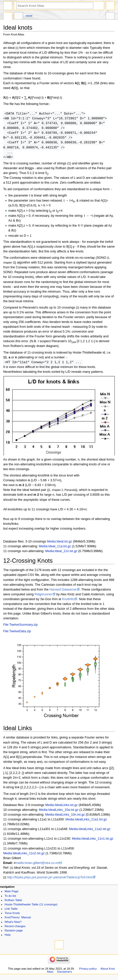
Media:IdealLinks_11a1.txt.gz (86, 822)
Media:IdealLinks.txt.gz (61, 808)
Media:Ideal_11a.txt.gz (55, 549)
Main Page (11, 894)
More (29, 16)
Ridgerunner (43, 597)
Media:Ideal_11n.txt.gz (61, 554)
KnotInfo (68, 602)
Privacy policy (88, 971)
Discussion (18, 16)
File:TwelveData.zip (17, 634)
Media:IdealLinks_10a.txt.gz (59, 813)
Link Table (11, 911)
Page (8, 16)
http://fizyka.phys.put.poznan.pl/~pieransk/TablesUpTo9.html (50, 880)
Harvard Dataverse (63, 592)
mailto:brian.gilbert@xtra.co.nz (37, 866)
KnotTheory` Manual (18, 920)
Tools (110, 16)
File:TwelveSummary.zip (21, 627)
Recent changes (15, 929)
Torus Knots (12, 916)
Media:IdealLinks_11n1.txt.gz (93, 841)
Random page (14, 933)
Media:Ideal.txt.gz (59, 544)
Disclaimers (64, 974)
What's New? (13, 925)
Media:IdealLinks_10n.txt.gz (65, 817)
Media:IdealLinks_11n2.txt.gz (24, 856)
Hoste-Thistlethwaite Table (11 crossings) (31, 907)
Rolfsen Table (13, 903)
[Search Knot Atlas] (55, 6)
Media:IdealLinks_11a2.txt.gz (90, 832)
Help (8, 938)
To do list (10, 899)
